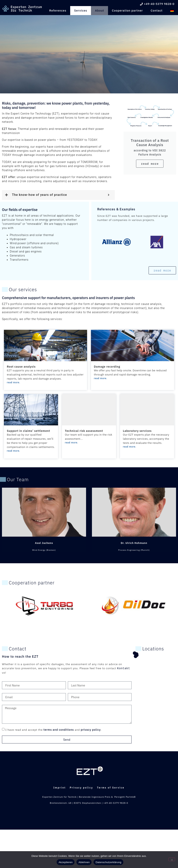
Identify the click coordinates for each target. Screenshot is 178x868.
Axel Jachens (44, 543)
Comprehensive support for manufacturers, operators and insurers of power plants (68, 298)
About (99, 10)
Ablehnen (84, 862)
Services (81, 10)
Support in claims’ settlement (28, 431)
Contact (157, 10)
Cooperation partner (127, 10)
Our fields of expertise (20, 210)
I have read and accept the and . (53, 730)
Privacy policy (81, 833)
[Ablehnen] (172, 859)
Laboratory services (137, 431)
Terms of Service (115, 833)
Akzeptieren (66, 862)
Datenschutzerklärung (108, 862)
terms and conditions (59, 730)
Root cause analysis (21, 367)
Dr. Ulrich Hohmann (134, 543)
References (58, 10)
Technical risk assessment (84, 431)
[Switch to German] (172, 11)
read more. (14, 382)
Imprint (56, 833)
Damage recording (107, 367)
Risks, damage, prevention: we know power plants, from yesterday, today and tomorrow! (56, 105)
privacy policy (91, 730)
